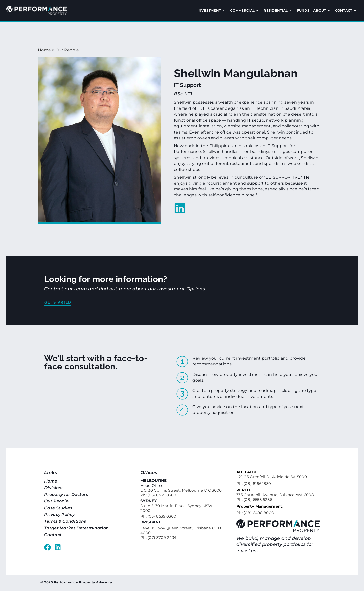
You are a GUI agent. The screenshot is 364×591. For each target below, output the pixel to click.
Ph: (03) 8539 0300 (158, 495)
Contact (346, 10)
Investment (212, 10)
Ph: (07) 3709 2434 (158, 538)
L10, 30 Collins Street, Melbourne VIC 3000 (181, 490)
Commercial (245, 10)
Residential (278, 10)
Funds (303, 10)
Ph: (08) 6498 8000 (255, 513)
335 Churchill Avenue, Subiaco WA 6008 (275, 495)
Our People (67, 50)
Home (44, 50)
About (322, 10)
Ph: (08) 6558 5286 (254, 500)
